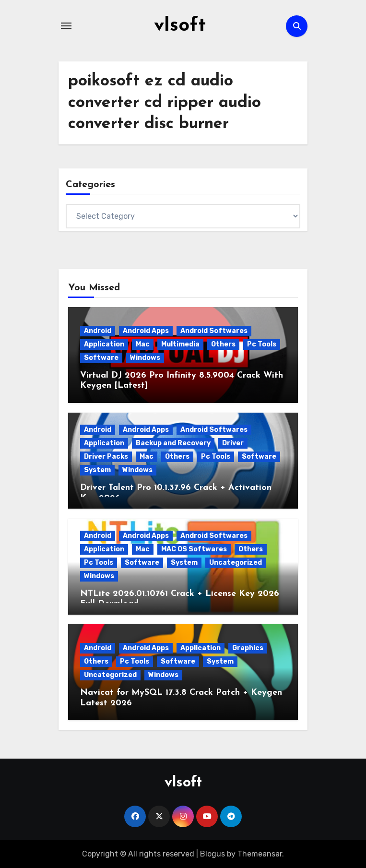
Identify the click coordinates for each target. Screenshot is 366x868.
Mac (143, 344)
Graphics (248, 648)
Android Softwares (214, 331)
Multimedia (180, 344)
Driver (233, 443)
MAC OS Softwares (194, 549)
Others (223, 344)
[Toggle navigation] (66, 26)
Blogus (213, 854)
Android (98, 331)
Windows (145, 358)
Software (101, 358)
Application (104, 344)
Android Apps (146, 331)
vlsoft (180, 26)
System (97, 470)
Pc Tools (262, 344)
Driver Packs (106, 457)
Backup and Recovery (173, 443)
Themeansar (260, 854)
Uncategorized (236, 563)
